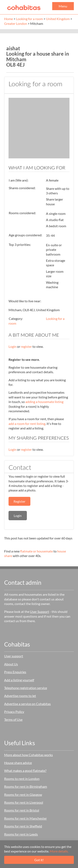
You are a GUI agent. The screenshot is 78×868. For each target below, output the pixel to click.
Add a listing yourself (19, 680)
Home (9, 19)
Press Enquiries (15, 672)
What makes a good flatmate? (25, 771)
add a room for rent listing (27, 424)
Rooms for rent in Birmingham (26, 786)
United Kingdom (58, 19)
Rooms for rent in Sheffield (23, 826)
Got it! (39, 860)
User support (14, 656)
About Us (11, 664)
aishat (13, 48)
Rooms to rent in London (22, 779)
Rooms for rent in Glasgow (23, 794)
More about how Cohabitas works (28, 755)
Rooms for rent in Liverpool (24, 802)
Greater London (16, 23)
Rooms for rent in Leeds (21, 834)
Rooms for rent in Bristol (22, 810)
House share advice (18, 763)
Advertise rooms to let (20, 696)
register (26, 346)
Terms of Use (13, 719)
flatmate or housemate (37, 551)
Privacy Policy (14, 712)
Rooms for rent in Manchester (25, 818)
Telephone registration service (26, 688)
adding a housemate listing (44, 402)
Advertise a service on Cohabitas (27, 704)
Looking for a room (29, 19)
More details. (59, 851)
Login (12, 346)
